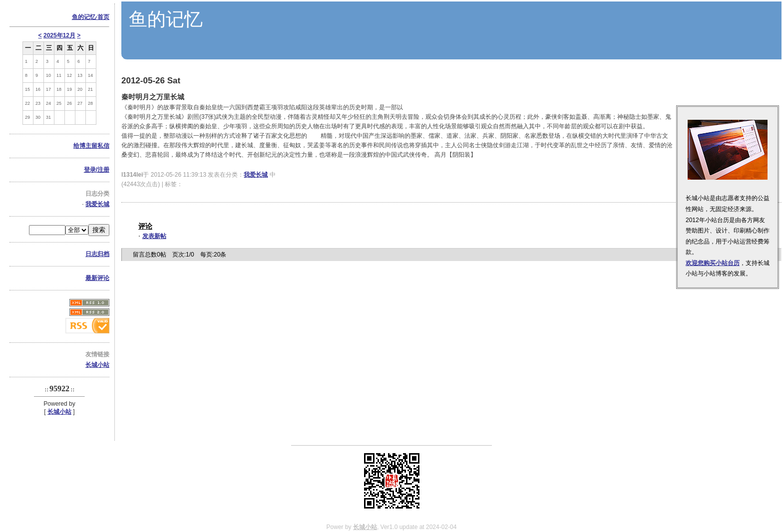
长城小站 (97, 365)
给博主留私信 (91, 146)
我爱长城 (97, 204)
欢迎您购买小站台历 (713, 263)
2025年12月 (59, 35)
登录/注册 (97, 170)
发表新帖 (154, 236)
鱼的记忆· (91, 17)
